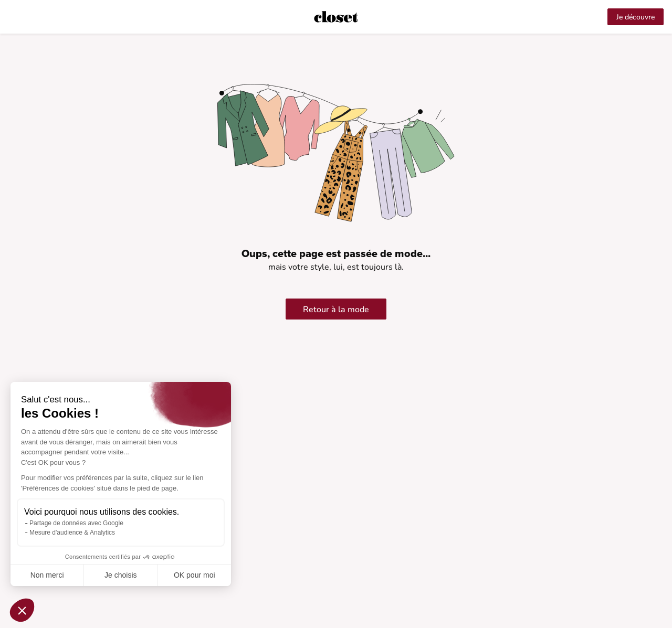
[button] (22, 610)
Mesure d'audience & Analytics (72, 533)
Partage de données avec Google (76, 523)
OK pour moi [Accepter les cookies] (195, 575)
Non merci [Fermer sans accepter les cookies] (47, 575)
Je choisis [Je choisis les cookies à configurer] (120, 575)
